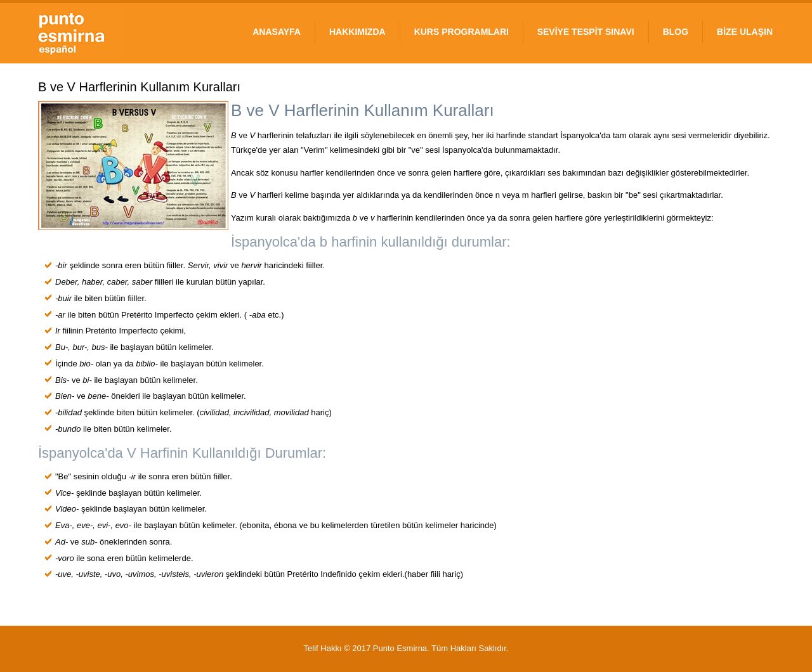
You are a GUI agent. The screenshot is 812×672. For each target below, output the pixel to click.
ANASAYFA (277, 32)
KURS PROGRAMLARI (462, 32)
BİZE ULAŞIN (745, 32)
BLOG (676, 32)
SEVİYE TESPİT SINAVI (586, 32)
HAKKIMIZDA (357, 32)
